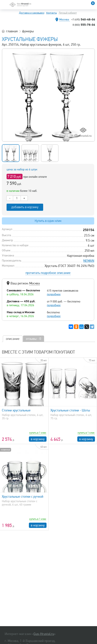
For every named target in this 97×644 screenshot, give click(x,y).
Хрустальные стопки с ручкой (23, 497)
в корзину (38, 439)
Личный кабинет (68, 13)
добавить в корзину (25, 207)
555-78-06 (84, 25)
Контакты (52, 13)
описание (13, 339)
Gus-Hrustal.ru (44, 634)
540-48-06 (83, 19)
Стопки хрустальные (16, 410)
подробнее (54, 294)
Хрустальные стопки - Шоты (70, 410)
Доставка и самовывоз (32, 13)
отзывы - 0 (33, 339)
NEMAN (89, 261)
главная (12, 31)
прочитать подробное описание (48, 273)
